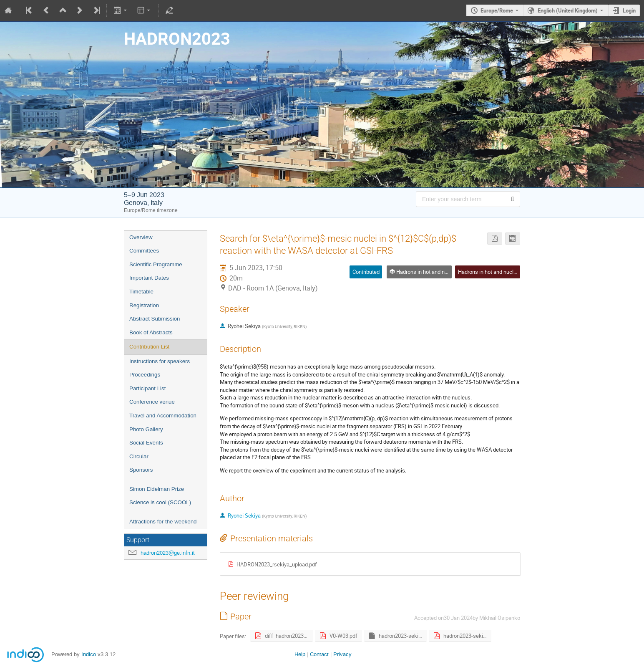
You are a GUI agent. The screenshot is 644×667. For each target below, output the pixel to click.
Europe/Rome (497, 10)
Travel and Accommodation (163, 416)
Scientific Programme (156, 264)
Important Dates (149, 278)
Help (300, 654)
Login (629, 10)
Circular (139, 456)
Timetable (141, 292)
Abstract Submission (155, 319)
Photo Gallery (146, 429)
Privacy (342, 654)
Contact (319, 654)
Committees (144, 251)
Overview (141, 237)
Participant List (147, 388)
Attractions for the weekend (163, 522)
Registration (144, 305)
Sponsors (141, 470)
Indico (89, 654)
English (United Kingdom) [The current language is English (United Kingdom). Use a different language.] (568, 10)
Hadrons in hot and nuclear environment (505, 272)
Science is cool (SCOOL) (160, 502)
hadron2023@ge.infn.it (168, 553)
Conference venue (152, 402)
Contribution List (149, 347)
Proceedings (145, 375)
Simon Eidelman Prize (157, 489)
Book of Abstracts (151, 332)
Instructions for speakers (160, 361)
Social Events (146, 443)
